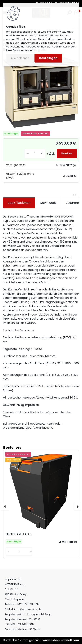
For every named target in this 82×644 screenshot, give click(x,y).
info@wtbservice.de (28, 609)
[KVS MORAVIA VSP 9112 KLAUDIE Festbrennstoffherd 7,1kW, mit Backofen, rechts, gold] (41, 92)
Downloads (48, 203)
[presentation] (5, 507)
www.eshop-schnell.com (61, 640)
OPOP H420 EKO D (19, 534)
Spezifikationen (19, 203)
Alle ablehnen (20, 58)
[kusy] (35, 154)
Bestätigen (48, 58)
